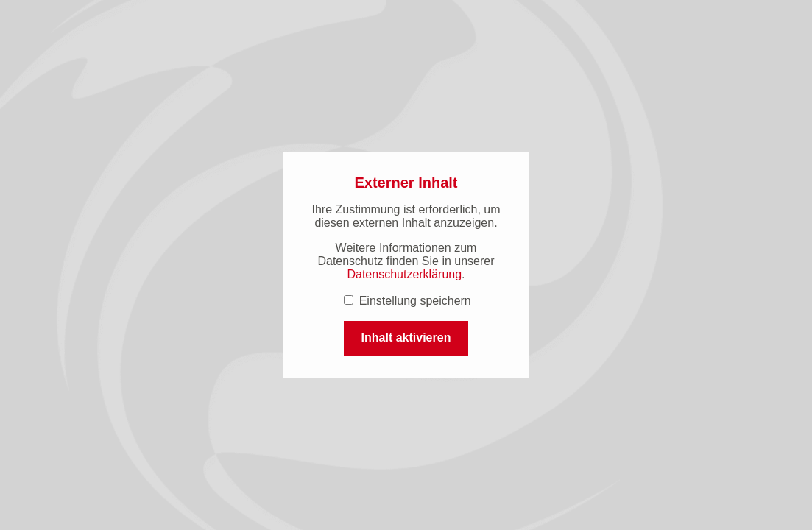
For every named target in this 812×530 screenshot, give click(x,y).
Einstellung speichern (407, 301)
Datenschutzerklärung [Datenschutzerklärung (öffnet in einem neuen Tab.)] (404, 274)
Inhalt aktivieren (406, 338)
